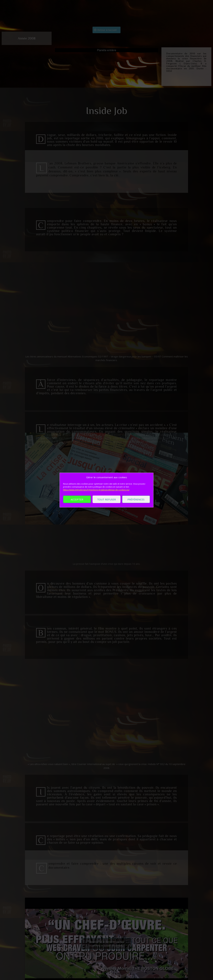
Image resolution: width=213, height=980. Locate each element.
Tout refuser (106, 499)
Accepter (77, 499)
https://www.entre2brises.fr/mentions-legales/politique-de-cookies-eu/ (96, 490)
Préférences (136, 499)
